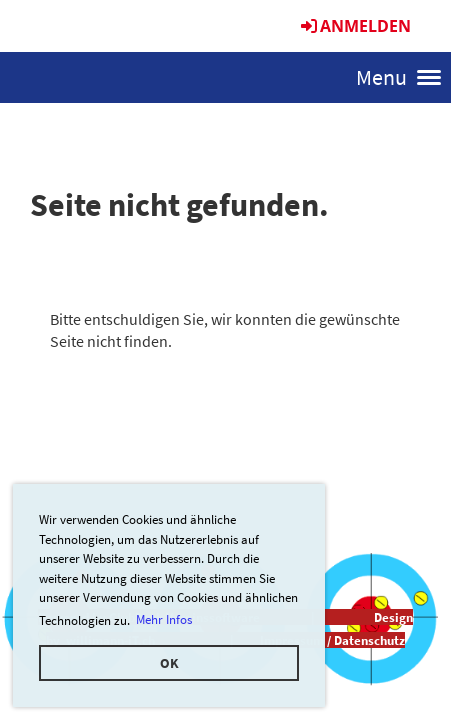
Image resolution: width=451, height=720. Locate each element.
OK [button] (169, 663)
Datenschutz (369, 640)
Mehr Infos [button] (164, 619)
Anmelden (354, 26)
